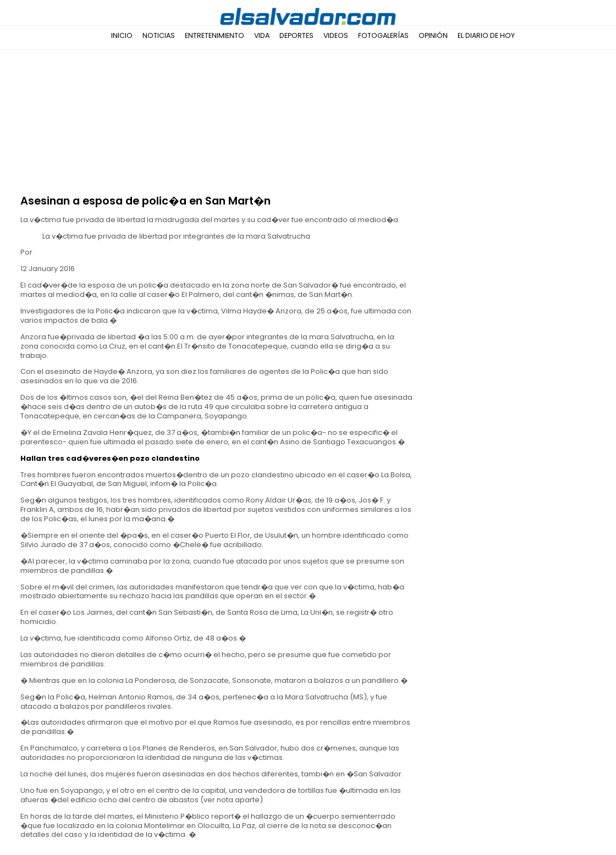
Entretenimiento (215, 35)
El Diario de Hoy (486, 35)
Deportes (296, 35)
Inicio (122, 35)
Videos (336, 35)
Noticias (159, 35)
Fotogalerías (383, 35)
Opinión (433, 35)
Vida (262, 35)
